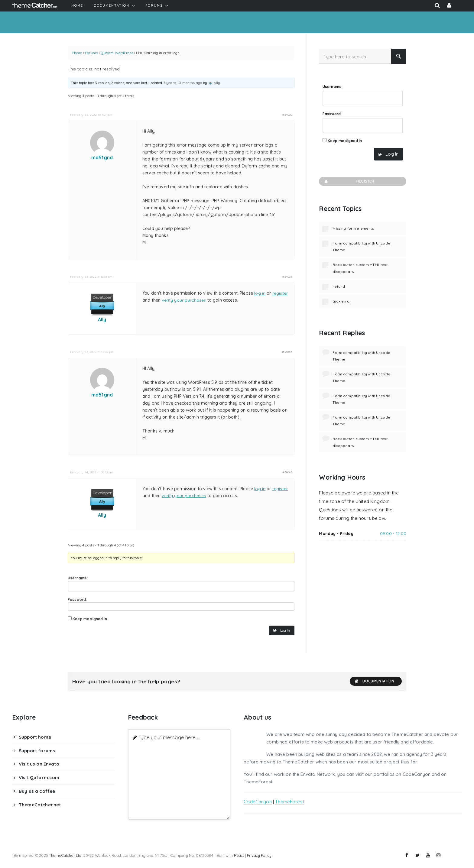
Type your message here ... (169, 737)
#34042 (287, 352)
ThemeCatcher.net (40, 805)
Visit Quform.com (39, 777)
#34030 (287, 115)
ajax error (342, 301)
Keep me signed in (90, 619)
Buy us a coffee (37, 791)
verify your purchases (184, 300)
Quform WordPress (117, 53)
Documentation (374, 681)
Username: (78, 578)
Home (77, 53)
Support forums (37, 751)
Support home (35, 737)
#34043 (287, 472)
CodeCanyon (258, 802)
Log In (285, 630)
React (239, 855)
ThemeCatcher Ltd (65, 855)
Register (349, 181)
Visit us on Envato (39, 764)
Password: (77, 599)
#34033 (287, 277)
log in (260, 293)
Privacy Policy (259, 855)
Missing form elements (353, 228)
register (280, 293)
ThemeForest (290, 802)
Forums (91, 53)
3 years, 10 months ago (183, 83)
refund (339, 286)
